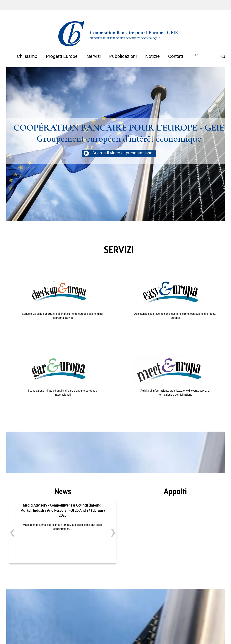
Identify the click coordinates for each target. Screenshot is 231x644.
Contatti (176, 56)
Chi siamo (27, 56)
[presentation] (12, 532)
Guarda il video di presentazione (119, 153)
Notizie (152, 56)
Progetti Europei (62, 56)
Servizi (94, 56)
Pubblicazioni (123, 56)
